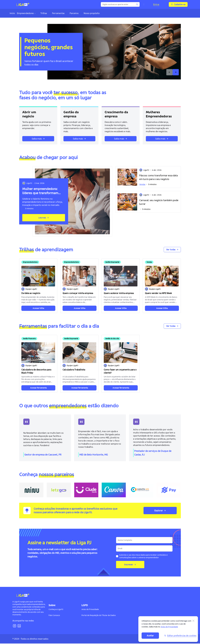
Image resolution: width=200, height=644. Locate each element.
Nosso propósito (92, 13)
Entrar (156, 4)
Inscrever (130, 565)
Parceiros (74, 13)
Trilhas (44, 13)
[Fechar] (193, 621)
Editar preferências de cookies (180, 636)
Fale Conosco (54, 616)
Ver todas (172, 250)
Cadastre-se (178, 4)
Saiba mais (38, 139)
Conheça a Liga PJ (56, 610)
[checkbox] (117, 557)
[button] (148, 177)
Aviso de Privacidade (90, 610)
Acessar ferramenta (38, 388)
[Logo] (23, 4)
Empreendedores (26, 13)
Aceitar (150, 636)
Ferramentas (58, 13)
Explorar (160, 511)
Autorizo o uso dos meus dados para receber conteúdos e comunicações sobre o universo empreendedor (143, 557)
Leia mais (44, 218)
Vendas (142, 184)
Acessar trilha (38, 308)
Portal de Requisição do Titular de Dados (99, 616)
